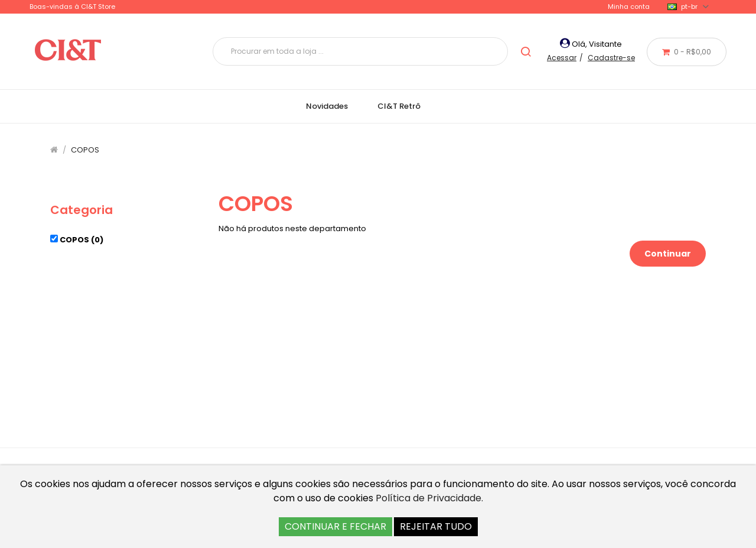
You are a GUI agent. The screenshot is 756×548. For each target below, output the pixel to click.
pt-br (688, 7)
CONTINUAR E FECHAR (335, 526)
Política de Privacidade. (429, 498)
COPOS (85, 150)
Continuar (668, 254)
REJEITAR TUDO (436, 526)
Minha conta (629, 7)
